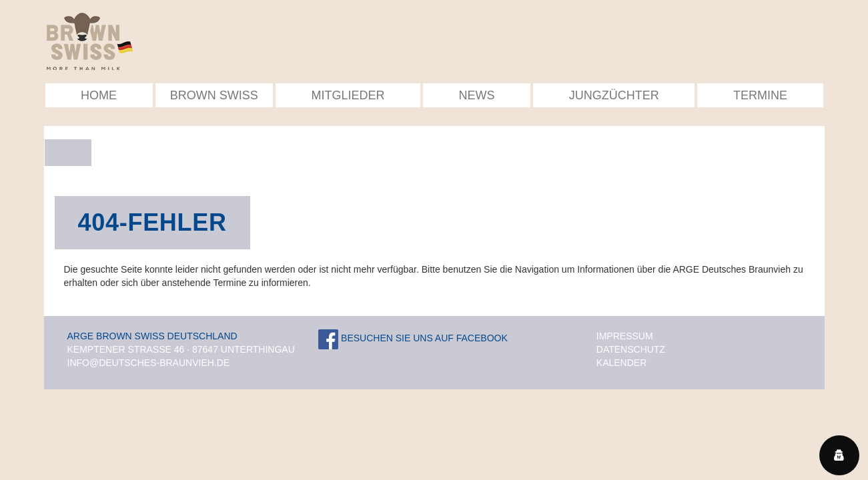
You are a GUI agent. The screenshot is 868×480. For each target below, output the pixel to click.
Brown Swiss (214, 95)
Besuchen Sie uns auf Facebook (413, 338)
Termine (760, 95)
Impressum (625, 336)
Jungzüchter (614, 95)
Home (99, 95)
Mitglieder (348, 95)
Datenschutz (631, 349)
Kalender (621, 363)
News (477, 95)
